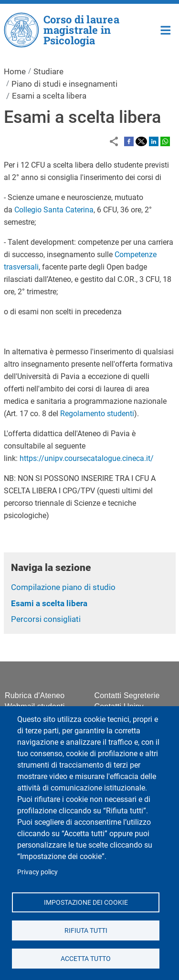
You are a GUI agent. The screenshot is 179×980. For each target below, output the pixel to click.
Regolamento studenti (97, 414)
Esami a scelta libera (49, 603)
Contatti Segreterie (127, 695)
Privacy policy (37, 872)
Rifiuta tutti (85, 930)
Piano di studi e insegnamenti (64, 84)
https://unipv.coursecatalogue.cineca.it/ (87, 458)
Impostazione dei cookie (85, 902)
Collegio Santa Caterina (54, 210)
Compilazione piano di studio (63, 587)
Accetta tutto (86, 958)
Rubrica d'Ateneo (35, 695)
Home (166, 29)
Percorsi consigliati (46, 619)
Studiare (48, 71)
